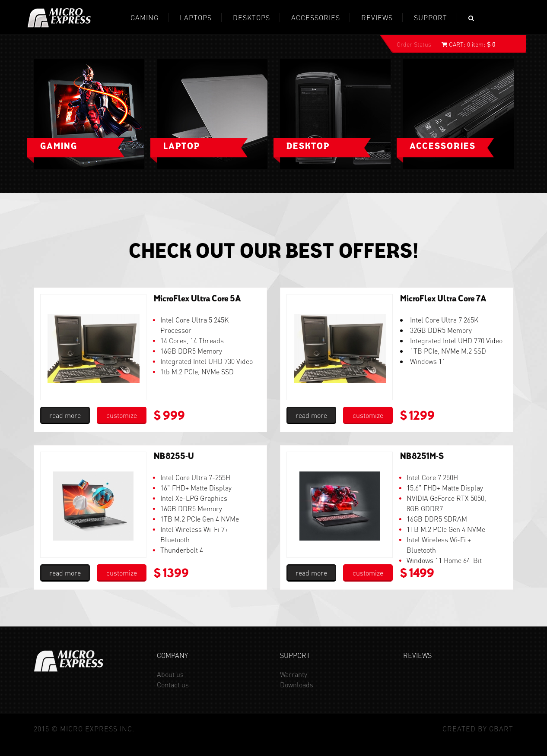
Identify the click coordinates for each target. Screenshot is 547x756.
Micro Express (59, 18)
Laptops (196, 17)
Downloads (297, 685)
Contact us (173, 685)
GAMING (145, 17)
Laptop (182, 147)
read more (65, 415)
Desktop (308, 147)
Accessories (316, 17)
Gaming (59, 147)
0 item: (468, 44)
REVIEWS (377, 17)
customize (122, 415)
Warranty (294, 674)
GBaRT (501, 729)
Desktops (251, 17)
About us (170, 674)
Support (431, 17)
